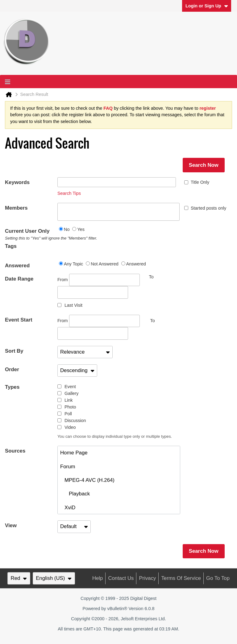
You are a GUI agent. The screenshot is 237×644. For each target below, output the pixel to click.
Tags (11, 246)
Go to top (218, 578)
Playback (75, 494)
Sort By (14, 351)
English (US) (54, 578)
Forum (68, 467)
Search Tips (69, 193)
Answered (17, 266)
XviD (68, 508)
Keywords (17, 182)
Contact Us (121, 578)
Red (19, 578)
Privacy (147, 578)
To (153, 321)
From (99, 280)
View (11, 525)
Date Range (19, 279)
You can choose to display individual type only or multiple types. (115, 436)
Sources (15, 451)
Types (12, 387)
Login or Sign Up (207, 6)
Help (98, 578)
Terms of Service (181, 578)
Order (12, 369)
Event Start (19, 320)
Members (16, 208)
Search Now (204, 165)
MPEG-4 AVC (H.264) (87, 480)
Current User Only (31, 235)
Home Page (74, 453)
